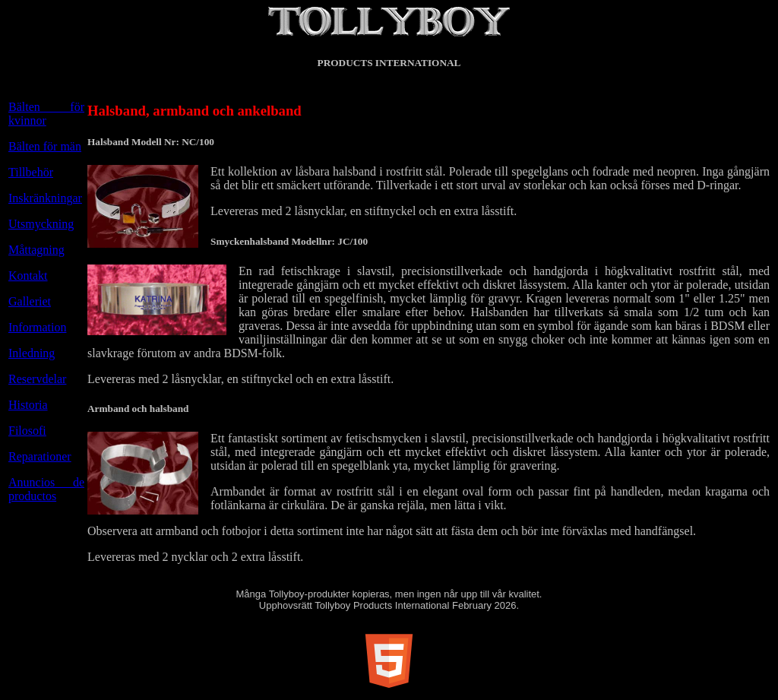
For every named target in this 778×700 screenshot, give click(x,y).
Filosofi (27, 431)
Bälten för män (45, 146)
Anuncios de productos (46, 489)
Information (37, 327)
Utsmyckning (41, 224)
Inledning (32, 353)
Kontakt (28, 276)
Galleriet (30, 301)
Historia (28, 405)
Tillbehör (31, 172)
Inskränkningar (45, 198)
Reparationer (40, 456)
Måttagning (36, 250)
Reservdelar (37, 379)
